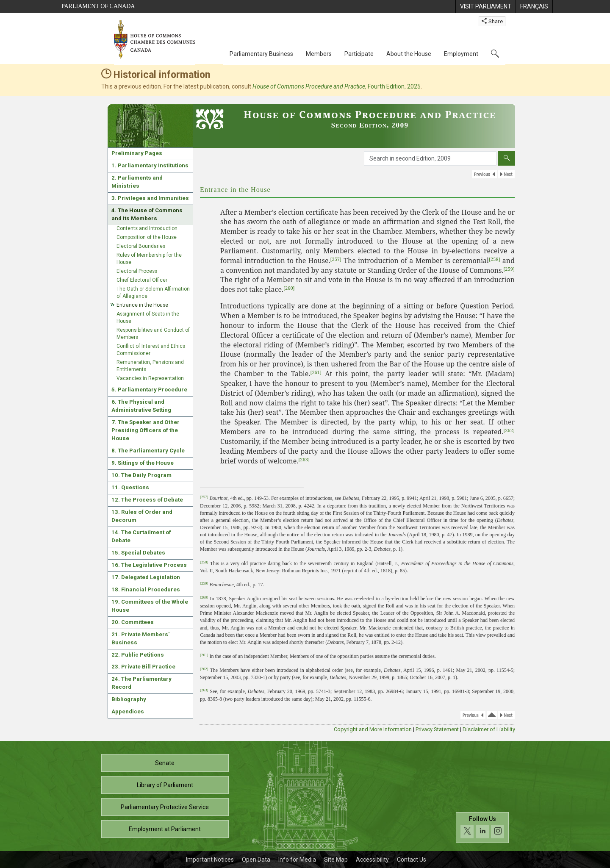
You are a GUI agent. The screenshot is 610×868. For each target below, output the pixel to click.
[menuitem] (485, 6)
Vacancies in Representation (150, 378)
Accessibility (372, 860)
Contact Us (412, 860)
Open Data (256, 860)
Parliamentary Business (261, 54)
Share (492, 21)
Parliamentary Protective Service (165, 807)
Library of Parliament (165, 785)
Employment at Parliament (165, 829)
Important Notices (210, 860)
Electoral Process (137, 271)
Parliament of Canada (98, 6)
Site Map (336, 860)
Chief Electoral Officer (142, 280)
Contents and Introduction (147, 228)
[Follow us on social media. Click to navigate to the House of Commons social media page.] (482, 828)
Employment (461, 54)
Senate (165, 763)
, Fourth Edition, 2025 (337, 86)
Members (319, 54)
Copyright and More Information (373, 729)
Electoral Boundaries (141, 246)
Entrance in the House (142, 305)
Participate (359, 54)
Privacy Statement (437, 729)
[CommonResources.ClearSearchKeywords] (507, 158)
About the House (409, 54)
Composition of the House (147, 237)
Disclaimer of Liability (489, 729)
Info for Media (297, 860)
